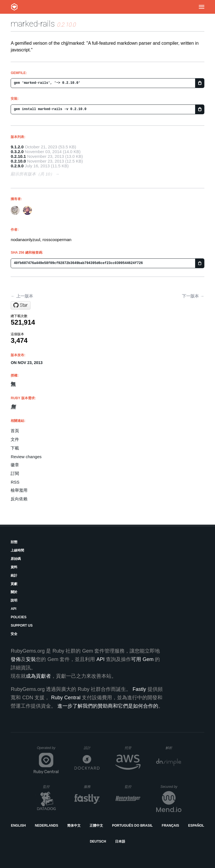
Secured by (171, 787)
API (13, 609)
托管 (132, 748)
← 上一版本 (22, 296)
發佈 (16, 659)
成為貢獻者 (38, 676)
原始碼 (16, 559)
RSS (15, 482)
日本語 (120, 841)
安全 (14, 634)
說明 (14, 600)
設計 (92, 748)
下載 (15, 448)
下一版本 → (193, 296)
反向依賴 (19, 499)
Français (170, 826)
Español (196, 826)
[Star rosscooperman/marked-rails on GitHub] (21, 305)
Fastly (139, 689)
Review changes (26, 457)
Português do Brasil (132, 826)
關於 (14, 592)
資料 (14, 567)
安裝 (31, 659)
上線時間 (17, 550)
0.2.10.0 (18, 161)
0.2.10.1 (18, 156)
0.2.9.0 (17, 166)
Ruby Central (66, 698)
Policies (18, 617)
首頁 (15, 431)
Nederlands (46, 826)
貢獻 (14, 584)
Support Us (22, 626)
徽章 (15, 465)
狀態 (14, 542)
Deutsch (98, 841)
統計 (14, 576)
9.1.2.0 (17, 147)
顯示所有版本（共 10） (32, 174)
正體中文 (96, 826)
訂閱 (15, 473)
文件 (15, 439)
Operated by (48, 750)
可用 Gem (142, 659)
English (18, 826)
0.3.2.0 (17, 152)
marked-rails (33, 24)
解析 (173, 748)
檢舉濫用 (19, 490)
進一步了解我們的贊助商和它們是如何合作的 (108, 706)
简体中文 (74, 826)
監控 (51, 787)
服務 (92, 787)
